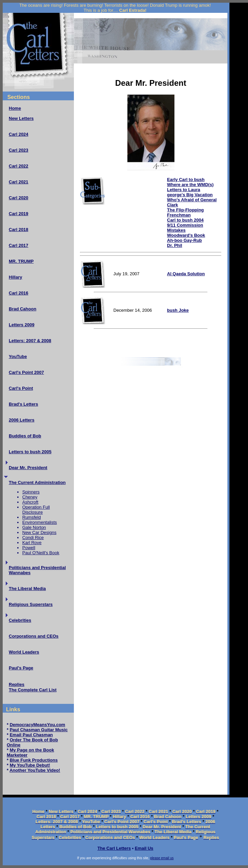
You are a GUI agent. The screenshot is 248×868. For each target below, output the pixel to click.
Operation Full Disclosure (36, 510)
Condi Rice (33, 538)
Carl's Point (21, 388)
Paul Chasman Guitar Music (39, 730)
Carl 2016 (19, 293)
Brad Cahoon (23, 309)
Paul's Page (21, 668)
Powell (29, 548)
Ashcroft (30, 502)
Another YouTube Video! (35, 770)
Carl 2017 (19, 245)
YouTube (18, 356)
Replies (17, 684)
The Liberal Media (27, 589)
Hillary (16, 277)
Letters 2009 (22, 325)
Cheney (30, 497)
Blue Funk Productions (34, 760)
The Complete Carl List (33, 690)
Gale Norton (34, 527)
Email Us (144, 848)
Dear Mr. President (28, 468)
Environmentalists (40, 522)
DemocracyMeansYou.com (38, 725)
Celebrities (20, 620)
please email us (162, 858)
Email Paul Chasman (31, 735)
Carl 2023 (19, 150)
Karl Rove (32, 543)
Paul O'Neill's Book (41, 553)
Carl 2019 (19, 214)
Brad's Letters (23, 404)
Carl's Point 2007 (26, 372)
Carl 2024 (19, 134)
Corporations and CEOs (34, 636)
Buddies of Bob (25, 436)
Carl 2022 (19, 166)
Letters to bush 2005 (30, 452)
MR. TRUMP (21, 261)
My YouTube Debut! (30, 765)
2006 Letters (22, 420)
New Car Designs (39, 532)
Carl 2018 (19, 229)
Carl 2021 (19, 182)
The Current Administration (37, 482)
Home (15, 108)
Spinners (31, 492)
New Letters (21, 118)
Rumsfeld (32, 517)
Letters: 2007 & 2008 (30, 341)
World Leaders (24, 652)
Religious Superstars (31, 604)
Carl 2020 (19, 198)
